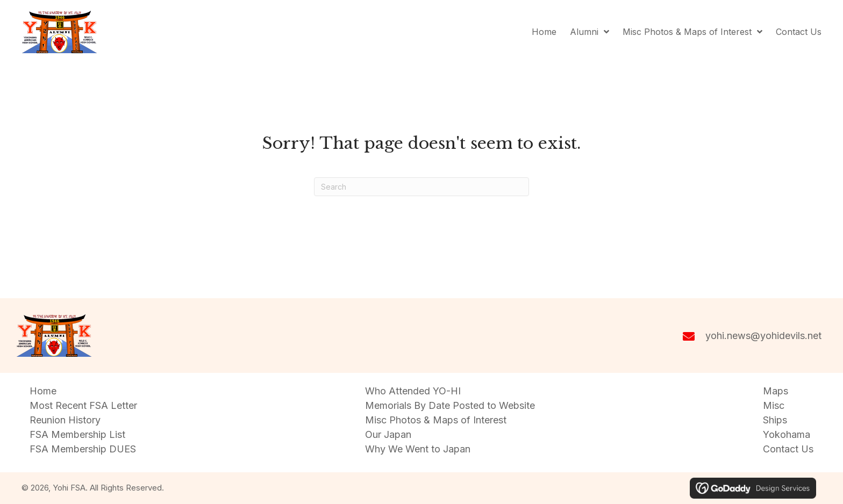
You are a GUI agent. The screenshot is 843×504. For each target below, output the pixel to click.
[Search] (421, 187)
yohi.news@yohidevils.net (763, 336)
